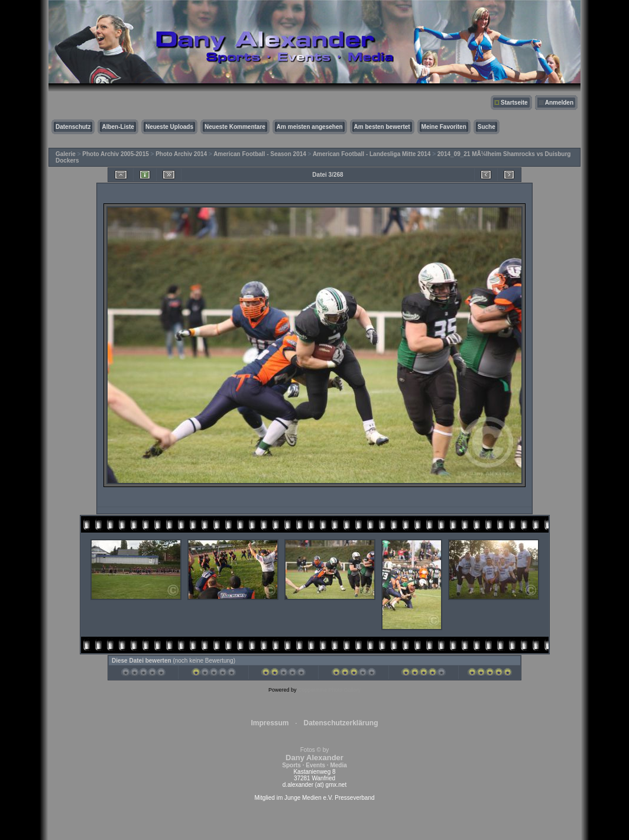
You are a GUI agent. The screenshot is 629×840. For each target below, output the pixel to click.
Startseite (514, 103)
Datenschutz (73, 127)
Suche (487, 127)
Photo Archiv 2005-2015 (115, 154)
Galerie (66, 154)
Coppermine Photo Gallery (329, 690)
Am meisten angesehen (310, 127)
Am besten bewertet (382, 127)
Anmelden (559, 103)
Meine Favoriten (444, 127)
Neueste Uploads (169, 127)
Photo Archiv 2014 (181, 154)
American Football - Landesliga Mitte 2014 (372, 154)
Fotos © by (314, 758)
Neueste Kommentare (235, 127)
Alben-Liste (118, 127)
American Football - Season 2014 (260, 154)
